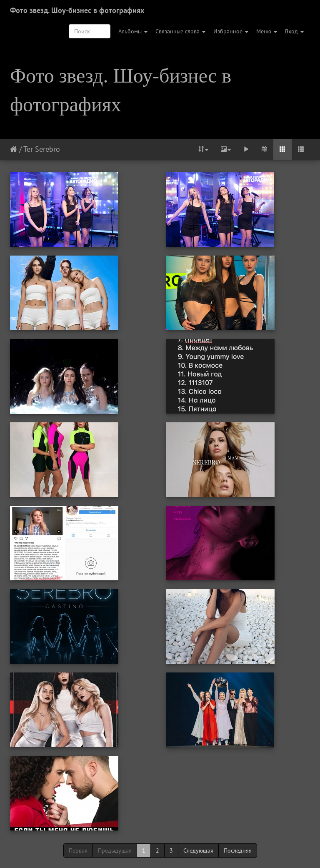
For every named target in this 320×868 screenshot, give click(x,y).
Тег (28, 149)
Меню (267, 31)
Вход (294, 31)
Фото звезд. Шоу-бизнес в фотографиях (77, 10)
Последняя (238, 850)
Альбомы (133, 31)
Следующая (198, 850)
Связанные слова (180, 31)
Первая (78, 850)
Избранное (231, 31)
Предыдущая (115, 850)
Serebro (47, 149)
